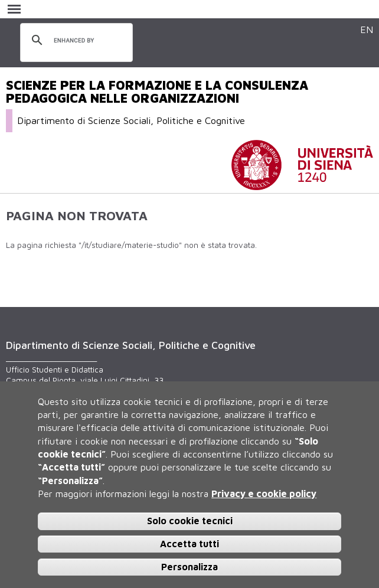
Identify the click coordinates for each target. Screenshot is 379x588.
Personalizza (189, 567)
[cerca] (75, 41)
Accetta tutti (189, 544)
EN (367, 29)
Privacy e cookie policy (264, 494)
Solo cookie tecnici (190, 521)
